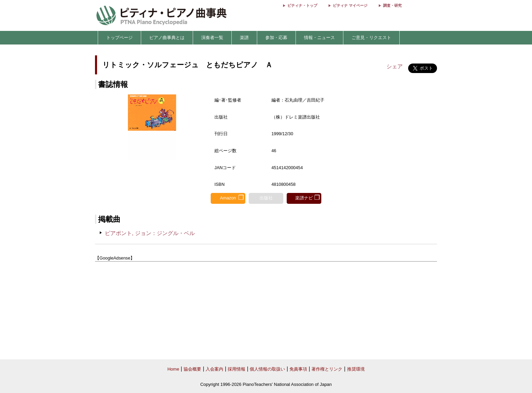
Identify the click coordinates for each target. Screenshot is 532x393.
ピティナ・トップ (302, 5)
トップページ (119, 38)
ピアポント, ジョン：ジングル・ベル (150, 233)
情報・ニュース (319, 38)
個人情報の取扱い (267, 369)
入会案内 (214, 369)
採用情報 (236, 369)
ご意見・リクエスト (371, 38)
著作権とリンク (327, 369)
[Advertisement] (266, 311)
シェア (395, 66)
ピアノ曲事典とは (167, 38)
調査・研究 (392, 5)
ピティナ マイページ (350, 5)
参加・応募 (276, 38)
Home (173, 369)
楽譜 (244, 38)
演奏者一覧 (212, 38)
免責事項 (298, 369)
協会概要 (192, 369)
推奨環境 (356, 369)
